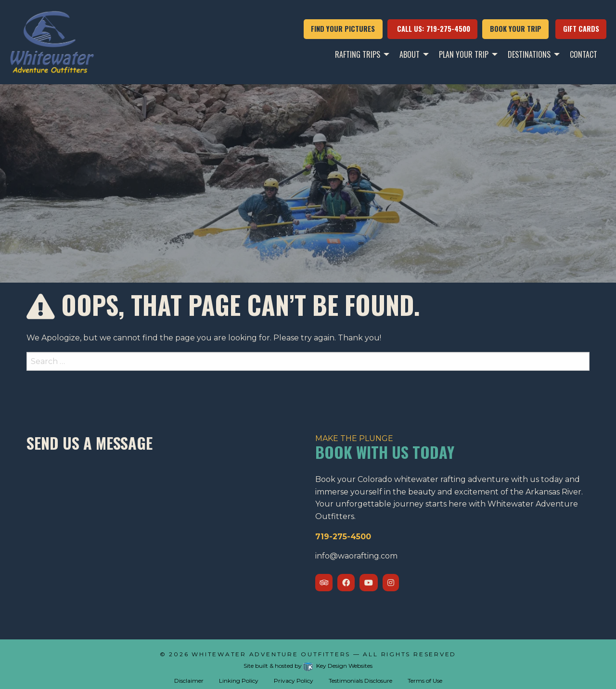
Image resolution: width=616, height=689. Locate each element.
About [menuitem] (410, 54)
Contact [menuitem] (584, 54)
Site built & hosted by (308, 666)
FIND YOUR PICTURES (343, 29)
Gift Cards (581, 29)
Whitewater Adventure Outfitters (272, 654)
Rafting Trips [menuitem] (358, 54)
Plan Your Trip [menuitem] (464, 54)
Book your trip (516, 29)
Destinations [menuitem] (529, 54)
